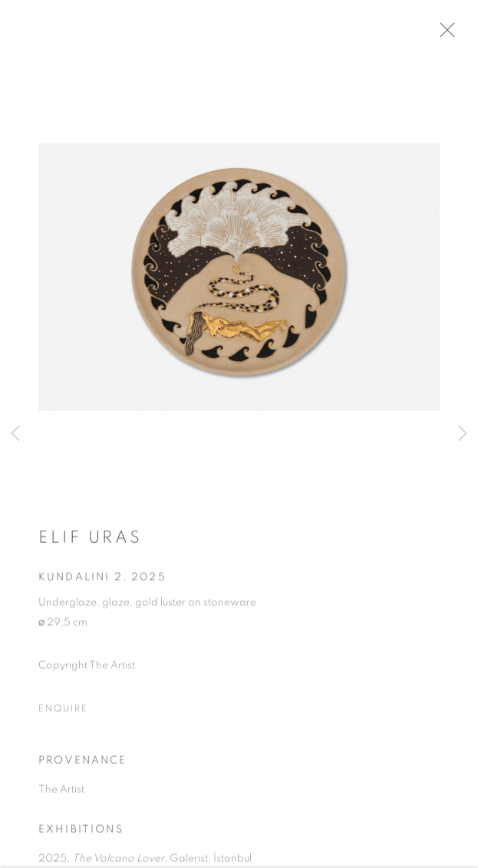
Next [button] (463, 434)
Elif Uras (91, 543)
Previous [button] (15, 434)
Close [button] (457, 35)
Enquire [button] (63, 714)
